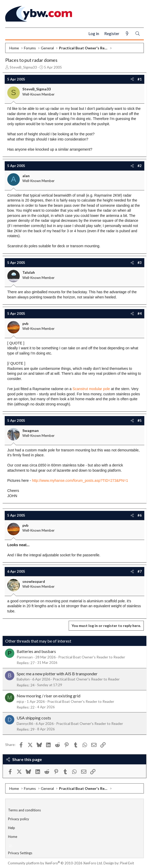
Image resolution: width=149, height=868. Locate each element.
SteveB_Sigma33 (23, 67)
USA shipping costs (34, 718)
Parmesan (25, 657)
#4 (140, 313)
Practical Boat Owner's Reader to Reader (92, 657)
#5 (140, 420)
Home (13, 837)
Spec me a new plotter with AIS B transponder (57, 674)
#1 (140, 79)
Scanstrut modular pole (91, 389)
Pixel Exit (127, 863)
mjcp (20, 701)
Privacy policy (19, 819)
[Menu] (11, 34)
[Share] (132, 79)
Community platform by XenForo (55, 863)
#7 (140, 571)
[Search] (138, 34)
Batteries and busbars (36, 651)
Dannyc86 (25, 723)
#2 (140, 166)
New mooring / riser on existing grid (48, 696)
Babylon (23, 679)
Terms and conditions (24, 810)
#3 (140, 263)
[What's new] (127, 34)
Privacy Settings (20, 853)
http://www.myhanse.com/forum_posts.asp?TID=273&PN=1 (80, 480)
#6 (140, 515)
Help (12, 828)
